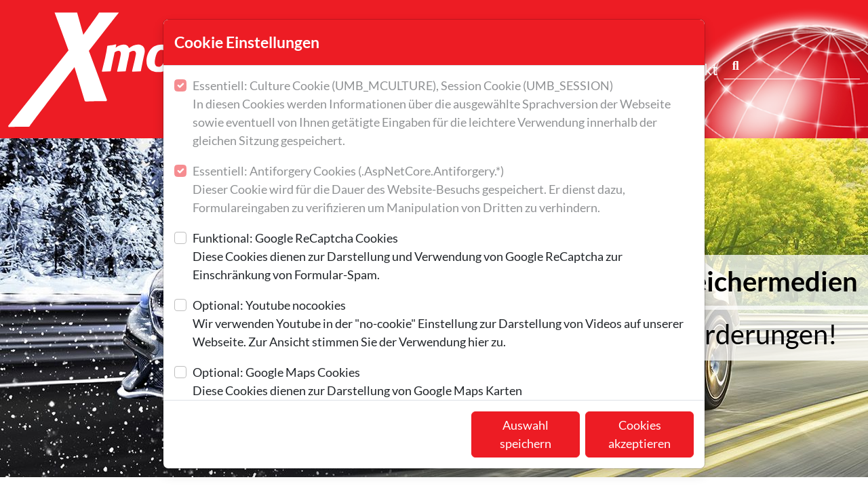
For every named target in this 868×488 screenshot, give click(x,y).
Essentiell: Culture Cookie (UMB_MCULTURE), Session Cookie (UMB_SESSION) (443, 114)
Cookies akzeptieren (639, 434)
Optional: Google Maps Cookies (357, 382)
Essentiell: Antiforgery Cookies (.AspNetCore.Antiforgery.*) (443, 190)
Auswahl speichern (526, 434)
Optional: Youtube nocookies (443, 324)
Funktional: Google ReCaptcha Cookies (443, 257)
